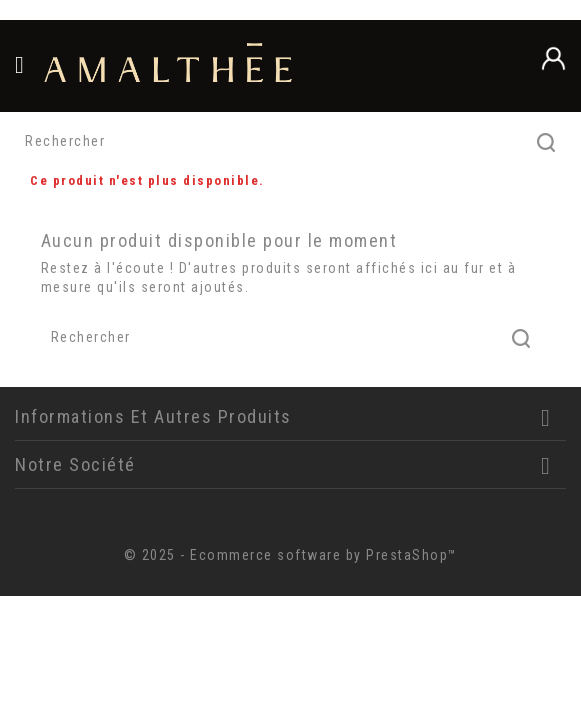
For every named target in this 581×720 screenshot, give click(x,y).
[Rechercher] (290, 142)
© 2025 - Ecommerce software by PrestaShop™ (291, 555)
